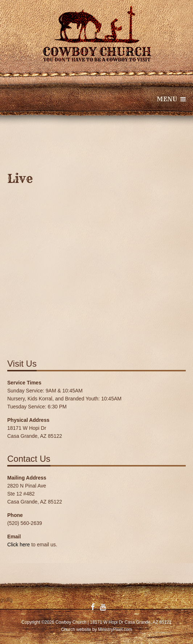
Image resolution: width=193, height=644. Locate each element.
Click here (19, 545)
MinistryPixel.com (115, 629)
